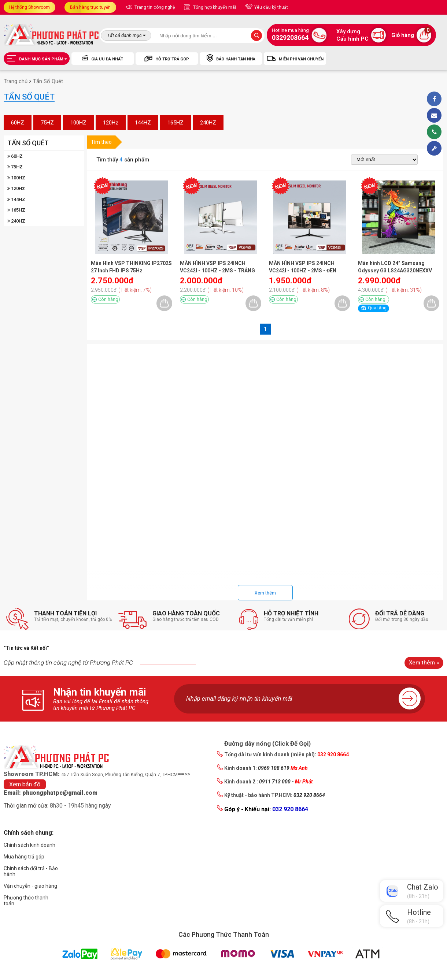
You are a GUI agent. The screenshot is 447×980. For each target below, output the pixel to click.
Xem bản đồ (25, 784)
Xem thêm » (424, 663)
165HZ (176, 123)
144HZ (143, 123)
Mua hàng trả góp (24, 857)
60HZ (18, 123)
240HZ (208, 123)
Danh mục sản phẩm (37, 58)
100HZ (78, 123)
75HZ (47, 123)
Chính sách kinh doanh (29, 845)
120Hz (111, 123)
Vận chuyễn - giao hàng (30, 886)
